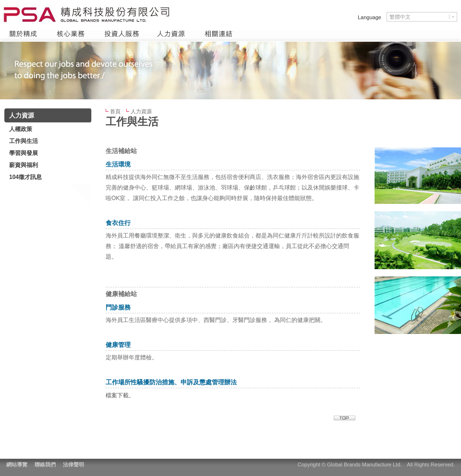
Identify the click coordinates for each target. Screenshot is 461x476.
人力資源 (141, 111)
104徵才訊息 (25, 177)
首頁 (115, 111)
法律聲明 (73, 464)
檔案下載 (117, 395)
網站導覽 (17, 464)
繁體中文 (400, 17)
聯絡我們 (45, 464)
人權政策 (21, 129)
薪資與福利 (24, 165)
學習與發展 (24, 153)
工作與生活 (24, 141)
